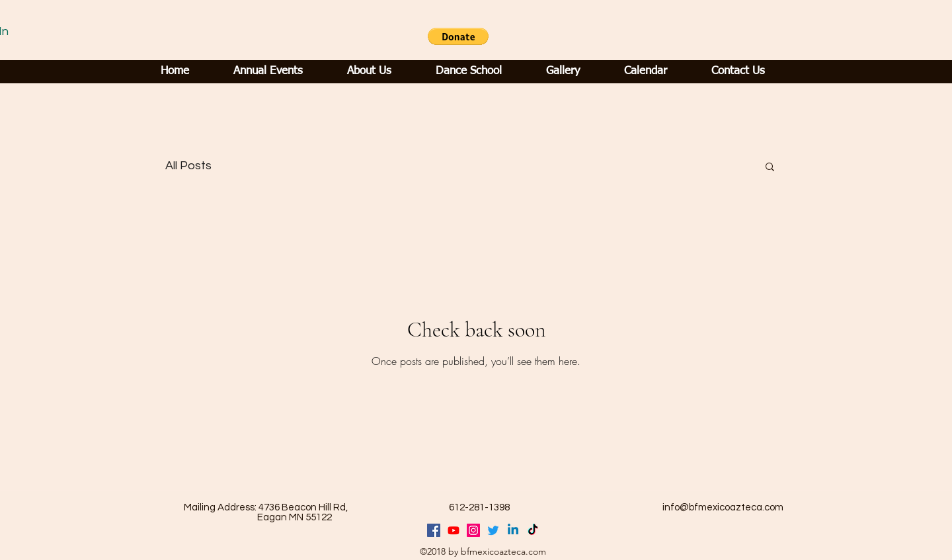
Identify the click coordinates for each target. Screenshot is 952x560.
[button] (458, 36)
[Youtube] (454, 530)
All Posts (188, 166)
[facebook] (434, 530)
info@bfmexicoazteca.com (723, 507)
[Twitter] (493, 530)
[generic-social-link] (473, 530)
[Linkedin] (513, 530)
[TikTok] (533, 530)
